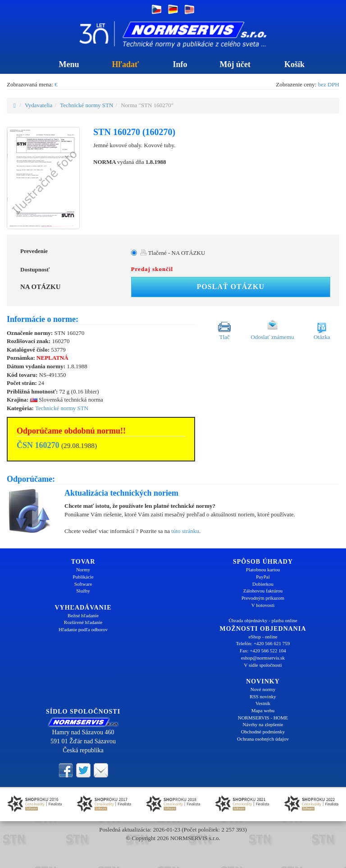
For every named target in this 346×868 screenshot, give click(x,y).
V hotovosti (263, 605)
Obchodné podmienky (263, 732)
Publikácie (83, 577)
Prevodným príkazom (263, 598)
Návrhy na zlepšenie (263, 724)
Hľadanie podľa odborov (83, 629)
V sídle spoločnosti (263, 665)
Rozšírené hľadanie (83, 622)
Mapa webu (263, 710)
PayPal (263, 577)
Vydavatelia (39, 105)
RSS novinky (263, 696)
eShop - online (263, 637)
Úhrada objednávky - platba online (263, 620)
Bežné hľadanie (83, 615)
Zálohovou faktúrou (263, 591)
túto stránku (185, 531)
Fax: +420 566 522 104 (263, 651)
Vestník (263, 703)
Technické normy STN (86, 105)
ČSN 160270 (38, 445)
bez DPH (329, 84)
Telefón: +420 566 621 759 (263, 643)
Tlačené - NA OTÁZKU (173, 253)
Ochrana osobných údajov (263, 739)
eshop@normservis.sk (263, 658)
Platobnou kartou (263, 570)
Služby (83, 591)
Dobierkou (263, 584)
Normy (83, 570)
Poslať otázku (231, 287)
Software (83, 584)
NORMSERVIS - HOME (263, 718)
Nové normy (263, 689)
